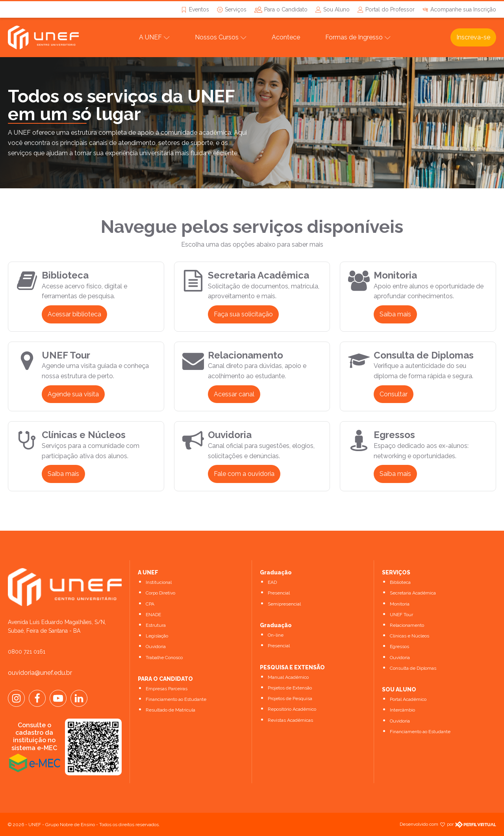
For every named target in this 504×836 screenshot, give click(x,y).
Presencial (279, 593)
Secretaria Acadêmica (413, 593)
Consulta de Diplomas (413, 668)
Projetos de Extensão (290, 688)
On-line (276, 635)
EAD (272, 582)
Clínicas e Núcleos (409, 636)
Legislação (157, 636)
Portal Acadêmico (408, 699)
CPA (150, 604)
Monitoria (400, 604)
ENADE (153, 615)
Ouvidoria (156, 647)
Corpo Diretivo (160, 593)
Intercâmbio (402, 710)
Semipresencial (284, 604)
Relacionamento (407, 625)
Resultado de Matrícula (170, 710)
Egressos (399, 647)
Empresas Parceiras (167, 689)
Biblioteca (400, 582)
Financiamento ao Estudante (176, 699)
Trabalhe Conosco (164, 658)
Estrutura (156, 625)
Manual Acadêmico (288, 677)
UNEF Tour (401, 615)
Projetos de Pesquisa (290, 699)
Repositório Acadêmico (292, 709)
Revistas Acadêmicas (290, 720)
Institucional (159, 582)
